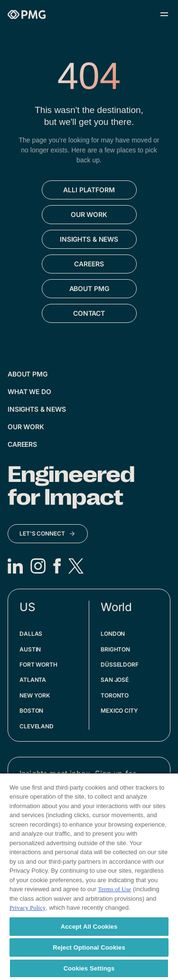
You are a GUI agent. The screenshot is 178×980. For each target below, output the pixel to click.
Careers (22, 444)
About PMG (28, 374)
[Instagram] (38, 566)
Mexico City (119, 711)
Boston (31, 711)
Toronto (115, 695)
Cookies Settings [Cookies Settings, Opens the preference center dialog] (89, 968)
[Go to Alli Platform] (89, 190)
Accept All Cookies (89, 927)
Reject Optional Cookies (89, 947)
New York (35, 695)
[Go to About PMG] (89, 289)
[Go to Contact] (89, 313)
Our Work (26, 427)
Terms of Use (114, 889)
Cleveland (37, 726)
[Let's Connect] (48, 534)
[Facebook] (57, 566)
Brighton (115, 649)
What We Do (29, 391)
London (113, 634)
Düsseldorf (120, 664)
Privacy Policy (28, 908)
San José (115, 680)
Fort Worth (38, 664)
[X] (76, 566)
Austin (30, 649)
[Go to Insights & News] (89, 239)
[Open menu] (164, 14)
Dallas (31, 634)
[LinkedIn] (15, 566)
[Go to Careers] (89, 264)
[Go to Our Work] (89, 215)
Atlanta (33, 680)
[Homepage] (27, 14)
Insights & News (37, 409)
